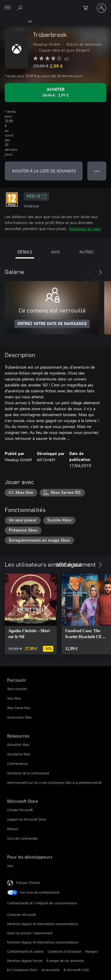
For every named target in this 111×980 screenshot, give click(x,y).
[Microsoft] (55, 4)
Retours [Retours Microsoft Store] (13, 829)
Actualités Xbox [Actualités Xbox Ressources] (18, 744)
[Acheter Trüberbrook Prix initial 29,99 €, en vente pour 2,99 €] (55, 93)
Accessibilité (50, 970)
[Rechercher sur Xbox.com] (21, 8)
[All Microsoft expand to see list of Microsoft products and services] (7, 8)
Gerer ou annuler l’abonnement (30, 933)
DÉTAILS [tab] (25, 252)
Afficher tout (69, 564)
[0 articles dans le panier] (87, 8)
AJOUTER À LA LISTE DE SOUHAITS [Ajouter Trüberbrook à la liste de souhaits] (44, 171)
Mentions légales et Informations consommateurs (43, 924)
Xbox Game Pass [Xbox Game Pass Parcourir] (19, 708)
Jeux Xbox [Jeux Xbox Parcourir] (14, 698)
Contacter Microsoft (21, 915)
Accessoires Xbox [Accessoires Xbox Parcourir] (19, 717)
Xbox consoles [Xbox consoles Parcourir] (17, 689)
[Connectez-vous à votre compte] (102, 8)
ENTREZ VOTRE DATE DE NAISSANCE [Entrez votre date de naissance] (52, 324)
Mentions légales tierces (25, 961)
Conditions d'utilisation (64, 951)
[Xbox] (16, 21)
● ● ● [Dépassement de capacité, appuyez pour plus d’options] (97, 171)
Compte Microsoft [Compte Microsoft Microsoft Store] (20, 810)
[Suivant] (100, 272)
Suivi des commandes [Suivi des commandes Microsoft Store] (22, 838)
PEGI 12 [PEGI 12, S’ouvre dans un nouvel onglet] (36, 196)
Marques (91, 951)
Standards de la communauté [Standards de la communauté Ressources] (28, 773)
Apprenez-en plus (85, 228)
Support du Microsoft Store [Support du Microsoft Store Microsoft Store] (26, 819)
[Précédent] (89, 272)
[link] (31, 614)
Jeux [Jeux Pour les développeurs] (10, 866)
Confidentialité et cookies (25, 951)
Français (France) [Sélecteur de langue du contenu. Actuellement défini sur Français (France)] (28, 883)
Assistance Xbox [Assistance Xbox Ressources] (19, 754)
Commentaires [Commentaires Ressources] (18, 763)
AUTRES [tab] (86, 252)
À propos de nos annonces (65, 961)
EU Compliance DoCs (22, 970)
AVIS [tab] (55, 252)
